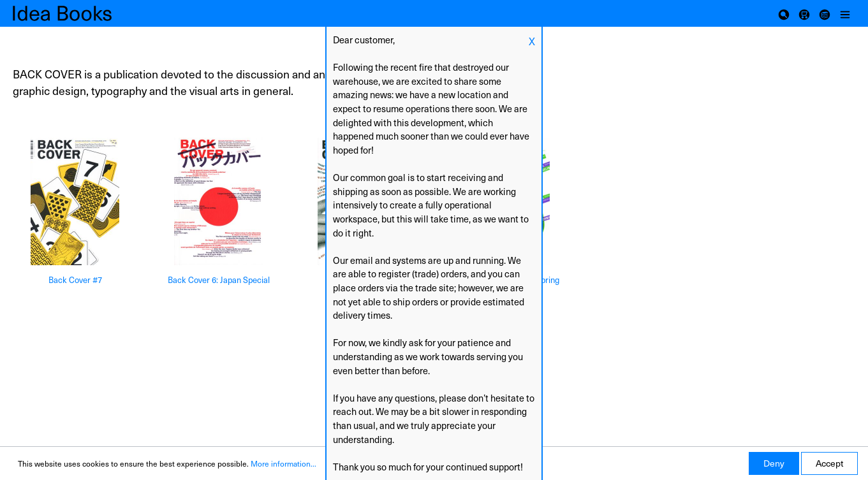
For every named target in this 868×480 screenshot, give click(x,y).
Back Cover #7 (75, 280)
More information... (283, 463)
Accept (829, 463)
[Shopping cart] (804, 13)
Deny (774, 463)
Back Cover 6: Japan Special (219, 280)
